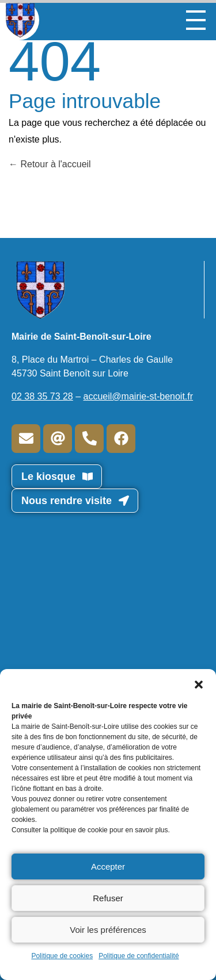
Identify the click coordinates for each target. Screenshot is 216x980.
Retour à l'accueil (50, 164)
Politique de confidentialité (139, 956)
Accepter (108, 866)
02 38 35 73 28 (42, 396)
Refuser (108, 898)
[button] (199, 683)
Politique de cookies (62, 956)
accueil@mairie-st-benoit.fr (139, 396)
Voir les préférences (108, 930)
